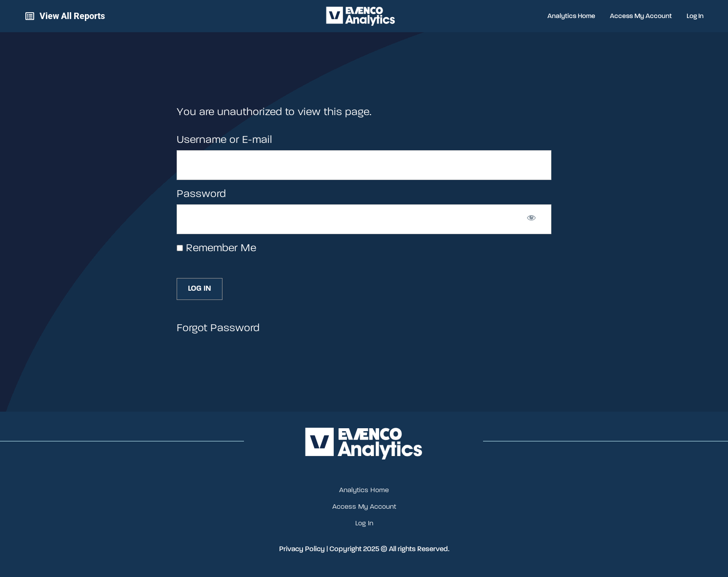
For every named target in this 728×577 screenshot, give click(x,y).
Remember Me (216, 248)
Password (201, 194)
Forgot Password (218, 328)
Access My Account (641, 16)
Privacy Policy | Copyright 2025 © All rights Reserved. (364, 549)
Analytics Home (571, 16)
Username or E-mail (224, 140)
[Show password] (531, 219)
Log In (695, 16)
